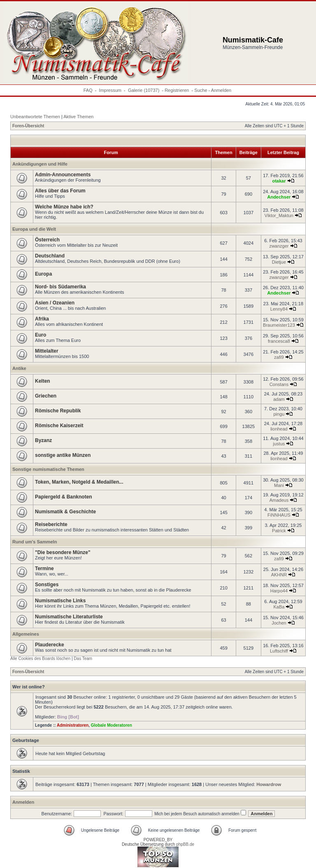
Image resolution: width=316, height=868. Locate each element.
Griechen (46, 396)
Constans (279, 384)
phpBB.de (185, 844)
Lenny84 (279, 309)
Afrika (42, 319)
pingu (279, 414)
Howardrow (269, 784)
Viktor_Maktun (279, 215)
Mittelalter (47, 351)
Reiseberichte (51, 524)
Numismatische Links (60, 601)
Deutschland (50, 256)
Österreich (47, 240)
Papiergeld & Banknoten (64, 497)
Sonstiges (47, 585)
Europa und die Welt (34, 229)
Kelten (43, 381)
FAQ (88, 90)
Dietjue (279, 262)
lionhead (279, 429)
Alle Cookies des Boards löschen (40, 659)
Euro (41, 335)
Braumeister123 (279, 325)
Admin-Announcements (63, 175)
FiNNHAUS (279, 515)
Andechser (279, 197)
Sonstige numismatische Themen (48, 469)
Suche (201, 90)
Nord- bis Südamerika (60, 287)
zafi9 (279, 357)
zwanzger (279, 246)
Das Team (83, 659)
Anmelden (221, 90)
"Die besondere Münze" (63, 552)
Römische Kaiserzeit (59, 426)
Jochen (279, 623)
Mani (279, 485)
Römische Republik (58, 411)
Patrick (279, 531)
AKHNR (279, 575)
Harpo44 (279, 591)
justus (279, 444)
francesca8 (279, 341)
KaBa (279, 607)
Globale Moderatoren (112, 725)
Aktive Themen (78, 117)
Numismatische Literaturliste (69, 617)
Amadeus (279, 500)
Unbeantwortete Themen (35, 117)
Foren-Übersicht (28, 126)
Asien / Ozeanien (55, 303)
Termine (44, 569)
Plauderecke (50, 645)
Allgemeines (26, 634)
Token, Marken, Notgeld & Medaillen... (79, 482)
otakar (279, 181)
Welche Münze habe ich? (64, 207)
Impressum (110, 90)
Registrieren (177, 90)
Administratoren (73, 725)
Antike (19, 368)
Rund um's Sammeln (35, 542)
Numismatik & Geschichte (65, 512)
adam (279, 399)
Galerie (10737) (144, 90)
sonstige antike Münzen (63, 455)
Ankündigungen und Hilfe (40, 164)
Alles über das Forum (60, 191)
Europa (43, 274)
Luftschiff (279, 651)
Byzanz (43, 440)
